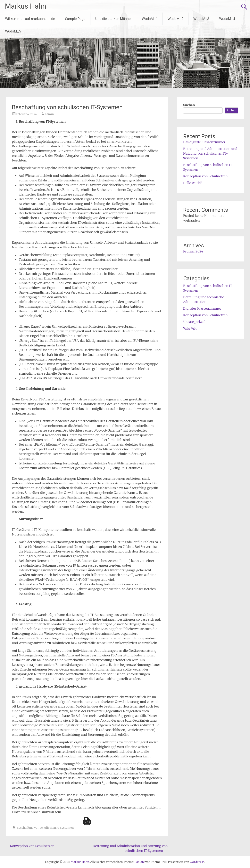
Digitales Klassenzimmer (202, 308)
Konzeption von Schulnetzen (30, 846)
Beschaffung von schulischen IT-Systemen (45, 828)
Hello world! (192, 183)
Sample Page (75, 19)
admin (49, 114)
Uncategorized (194, 322)
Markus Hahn (25, 6)
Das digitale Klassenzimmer (204, 142)
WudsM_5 (13, 31)
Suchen (189, 105)
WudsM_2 (175, 19)
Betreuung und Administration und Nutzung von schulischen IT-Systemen (210, 153)
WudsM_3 (201, 19)
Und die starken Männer (114, 19)
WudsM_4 (227, 19)
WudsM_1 (150, 19)
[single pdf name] (87, 821)
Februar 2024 (193, 251)
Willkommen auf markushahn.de (30, 19)
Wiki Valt (190, 328)
